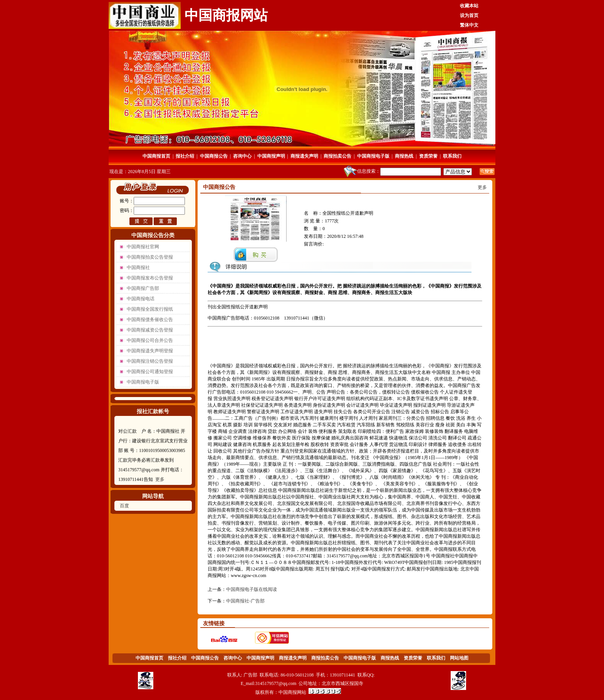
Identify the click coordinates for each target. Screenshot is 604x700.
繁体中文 (469, 25)
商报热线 (404, 156)
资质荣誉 (428, 156)
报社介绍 (185, 156)
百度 (124, 506)
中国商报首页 (156, 156)
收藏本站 (469, 6)
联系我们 (452, 156)
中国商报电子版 (373, 156)
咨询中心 (242, 156)
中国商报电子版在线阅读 (252, 589)
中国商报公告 (214, 156)
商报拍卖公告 (337, 156)
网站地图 (459, 658)
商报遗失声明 (304, 156)
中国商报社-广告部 (245, 601)
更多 (160, 483)
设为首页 (469, 15)
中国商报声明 (271, 156)
